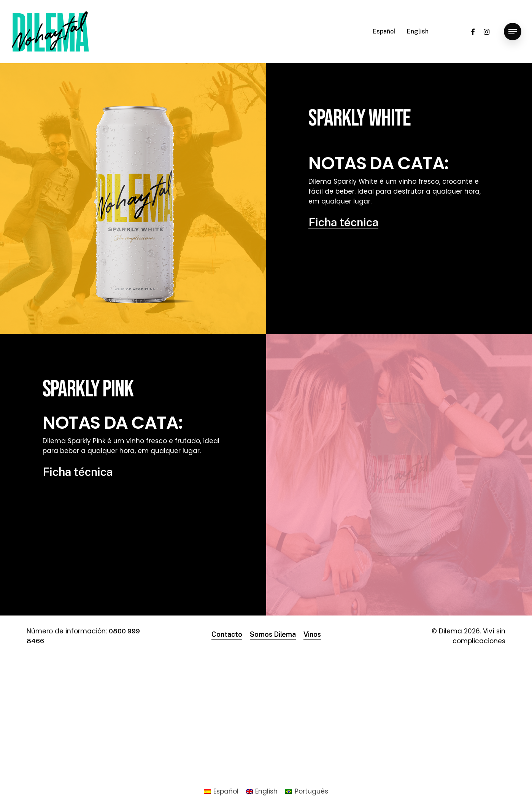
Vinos (312, 634)
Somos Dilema (273, 634)
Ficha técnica (343, 222)
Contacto (227, 634)
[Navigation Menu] (513, 32)
